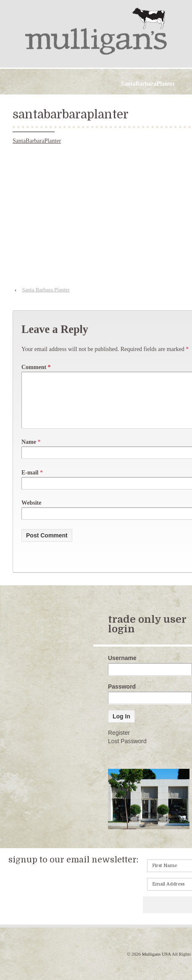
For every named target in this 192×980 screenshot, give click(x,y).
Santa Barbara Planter (46, 290)
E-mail (30, 483)
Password (122, 697)
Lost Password (127, 751)
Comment (36, 367)
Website (31, 513)
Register (119, 743)
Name (29, 452)
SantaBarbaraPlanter (37, 141)
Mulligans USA (156, 964)
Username (122, 668)
